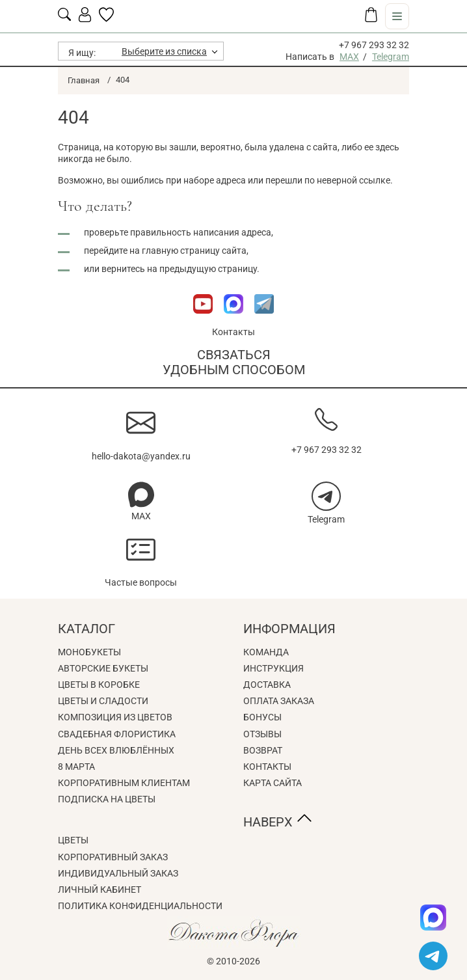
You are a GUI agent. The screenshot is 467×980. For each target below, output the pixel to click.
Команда (266, 652)
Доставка (267, 685)
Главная (84, 80)
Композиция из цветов (115, 717)
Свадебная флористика (117, 734)
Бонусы (262, 717)
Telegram (391, 57)
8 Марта (76, 767)
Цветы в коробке (99, 685)
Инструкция (274, 668)
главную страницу (181, 251)
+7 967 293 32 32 (374, 45)
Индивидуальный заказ (118, 873)
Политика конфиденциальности (140, 906)
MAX (349, 57)
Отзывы (262, 734)
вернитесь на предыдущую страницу (179, 269)
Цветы (73, 840)
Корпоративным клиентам (124, 783)
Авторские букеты (103, 668)
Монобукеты (89, 652)
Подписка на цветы (107, 799)
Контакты (233, 332)
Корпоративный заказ (113, 857)
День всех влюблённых (116, 750)
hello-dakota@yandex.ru (141, 456)
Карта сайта (273, 783)
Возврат (263, 750)
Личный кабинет (100, 890)
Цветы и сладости (103, 701)
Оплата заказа (279, 701)
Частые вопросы (141, 582)
